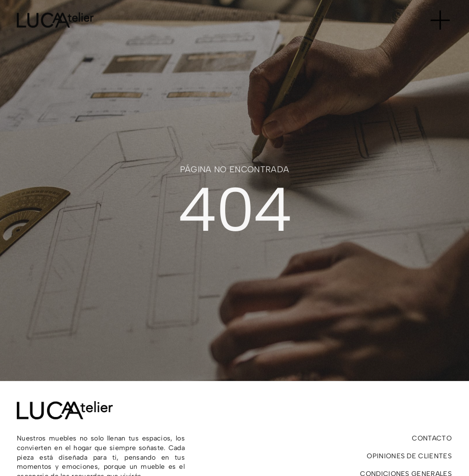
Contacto (432, 438)
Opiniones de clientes (409, 456)
